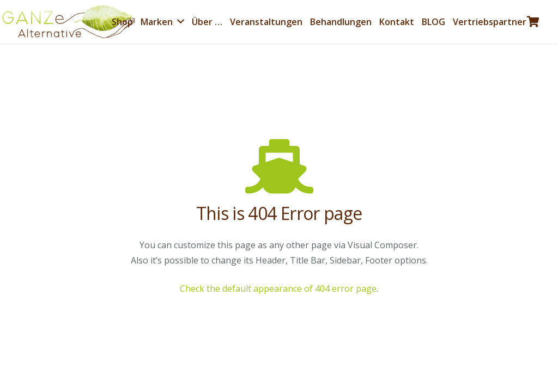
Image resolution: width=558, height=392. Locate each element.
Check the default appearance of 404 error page (278, 289)
